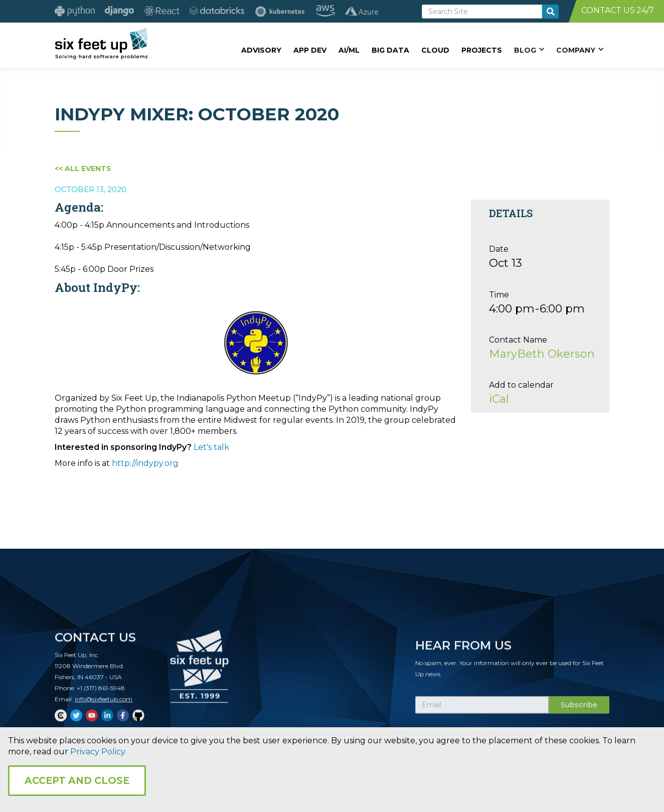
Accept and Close (77, 781)
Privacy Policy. (98, 752)
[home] (101, 44)
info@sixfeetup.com (104, 704)
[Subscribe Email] (482, 710)
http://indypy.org (145, 463)
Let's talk (211, 447)
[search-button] (550, 12)
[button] (529, 50)
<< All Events (83, 169)
